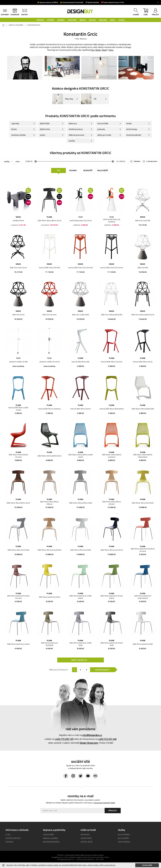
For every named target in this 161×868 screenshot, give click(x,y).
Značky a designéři (16, 25)
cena (18, 161)
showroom (15, 15)
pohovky (101, 129)
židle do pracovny (76, 135)
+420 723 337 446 (107, 739)
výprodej (103, 20)
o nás (8, 834)
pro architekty (124, 834)
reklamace (85, 834)
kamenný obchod (13, 838)
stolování (72, 20)
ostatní (92, 20)
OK (89, 99)
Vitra (111, 50)
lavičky (72, 141)
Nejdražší (88, 170)
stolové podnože (134, 135)
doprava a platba (50, 838)
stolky (129, 123)
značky (122, 20)
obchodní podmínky (51, 842)
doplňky (61, 20)
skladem (137, 161)
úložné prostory (76, 129)
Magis (98, 50)
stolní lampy (132, 129)
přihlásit (156, 15)
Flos (93, 50)
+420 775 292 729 (64, 739)
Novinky (73, 170)
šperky (83, 20)
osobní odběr (48, 834)
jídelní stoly (45, 129)
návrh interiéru (124, 842)
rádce (113, 20)
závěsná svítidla (18, 135)
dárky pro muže (104, 135)
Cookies (101, 855)
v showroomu (152, 161)
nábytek (40, 20)
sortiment (5, 15)
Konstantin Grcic (34, 25)
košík (146, 12)
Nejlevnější (103, 170)
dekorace (73, 123)
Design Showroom (89, 743)
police (43, 135)
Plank (104, 50)
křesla (14, 129)
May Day (63, 99)
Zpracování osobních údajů (104, 803)
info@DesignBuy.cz (92, 735)
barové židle (103, 123)
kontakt (25, 15)
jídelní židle (45, 123)
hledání (136, 15)
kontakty (9, 842)
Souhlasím (147, 865)
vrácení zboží (86, 838)
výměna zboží (86, 842)
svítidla (51, 20)
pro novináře (123, 838)
